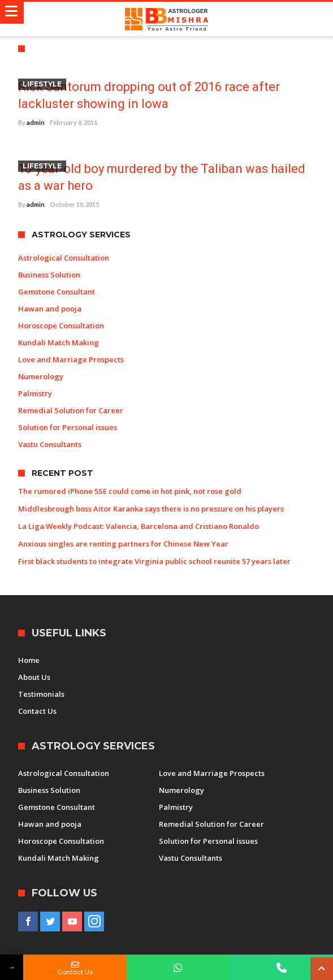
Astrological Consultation (64, 258)
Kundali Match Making (59, 342)
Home (29, 660)
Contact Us (37, 711)
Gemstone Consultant (57, 292)
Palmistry (35, 393)
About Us (34, 677)
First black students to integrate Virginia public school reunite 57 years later (154, 561)
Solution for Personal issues (68, 427)
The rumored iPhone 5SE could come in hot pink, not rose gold (130, 491)
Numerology (41, 376)
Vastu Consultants (50, 444)
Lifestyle (42, 84)
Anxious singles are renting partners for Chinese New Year (123, 544)
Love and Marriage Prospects (71, 359)
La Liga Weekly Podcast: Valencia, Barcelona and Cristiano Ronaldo (139, 526)
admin (36, 122)
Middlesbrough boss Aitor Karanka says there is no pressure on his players (151, 509)
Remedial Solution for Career (71, 410)
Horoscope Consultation (61, 326)
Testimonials (41, 694)
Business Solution (49, 275)
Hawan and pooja (50, 309)
